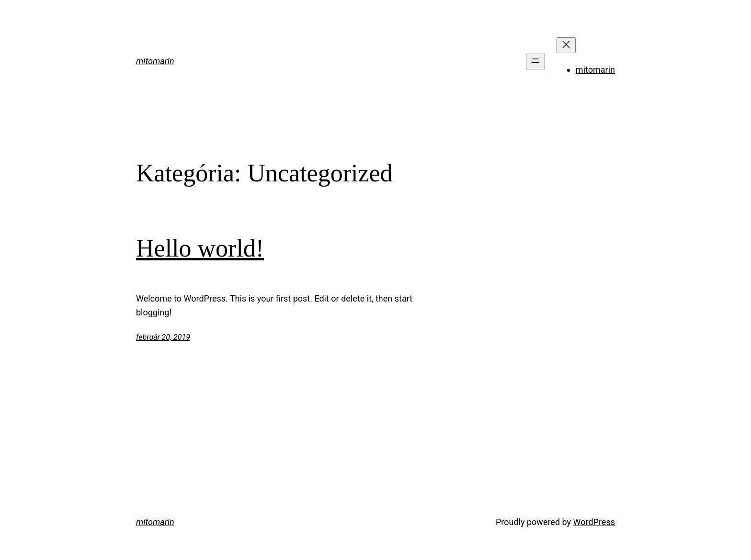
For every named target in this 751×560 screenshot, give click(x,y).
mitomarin (155, 61)
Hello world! (200, 248)
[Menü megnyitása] (535, 62)
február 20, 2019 (163, 337)
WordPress (594, 522)
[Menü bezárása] (566, 45)
